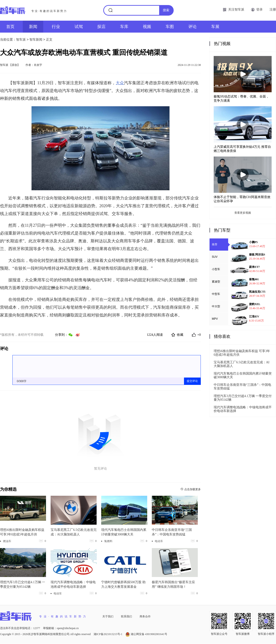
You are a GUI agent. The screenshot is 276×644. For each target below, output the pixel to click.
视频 (147, 27)
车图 (170, 27)
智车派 (21, 39)
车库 (124, 27)
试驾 (79, 27)
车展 (215, 27)
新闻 (33, 27)
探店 (101, 27)
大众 (120, 83)
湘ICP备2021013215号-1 (108, 634)
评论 (193, 27)
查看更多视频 (243, 213)
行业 (56, 27)
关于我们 (108, 616)
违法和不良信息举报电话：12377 (20, 628)
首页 (10, 27)
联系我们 (126, 616)
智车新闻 (36, 39)
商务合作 (145, 616)
